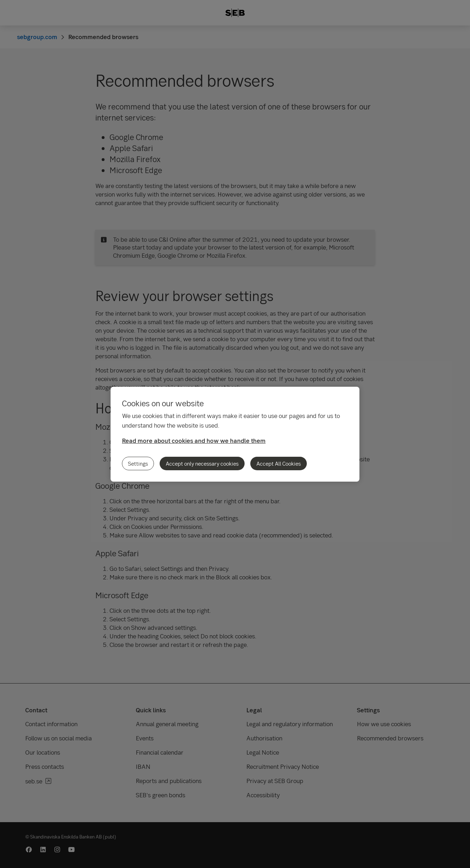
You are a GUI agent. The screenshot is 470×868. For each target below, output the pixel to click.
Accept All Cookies (279, 464)
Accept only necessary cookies (202, 464)
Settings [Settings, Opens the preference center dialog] (138, 464)
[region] (235, 434)
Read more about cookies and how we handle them (194, 441)
